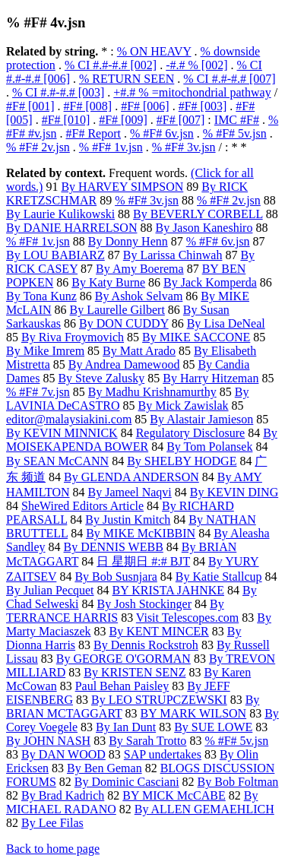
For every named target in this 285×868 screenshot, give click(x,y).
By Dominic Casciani (127, 782)
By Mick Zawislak (183, 405)
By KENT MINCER (159, 631)
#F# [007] (181, 120)
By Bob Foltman (238, 782)
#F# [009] (123, 120)
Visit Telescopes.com (187, 618)
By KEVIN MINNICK (62, 433)
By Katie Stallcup (219, 577)
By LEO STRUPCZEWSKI (159, 700)
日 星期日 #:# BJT (143, 561)
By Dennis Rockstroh (146, 645)
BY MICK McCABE (174, 795)
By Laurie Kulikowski (60, 214)
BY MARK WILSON (194, 713)
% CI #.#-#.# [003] (58, 92)
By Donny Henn (128, 241)
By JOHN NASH (48, 741)
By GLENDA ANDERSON (131, 477)
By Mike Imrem (45, 351)
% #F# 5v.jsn (235, 133)
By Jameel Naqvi (130, 492)
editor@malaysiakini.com (69, 419)
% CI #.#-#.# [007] (229, 79)
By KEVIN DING (234, 492)
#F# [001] (30, 106)
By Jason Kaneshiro (204, 228)
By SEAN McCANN (57, 461)
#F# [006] (145, 106)
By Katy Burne (108, 282)
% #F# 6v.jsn (162, 133)
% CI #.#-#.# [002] (111, 65)
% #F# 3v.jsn (184, 147)
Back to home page (53, 849)
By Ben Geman (104, 768)
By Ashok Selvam (139, 296)
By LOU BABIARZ (55, 255)
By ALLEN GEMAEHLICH (204, 809)
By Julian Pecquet (50, 590)
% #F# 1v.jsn (111, 147)
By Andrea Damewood (124, 364)
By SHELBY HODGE (182, 461)
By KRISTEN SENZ (135, 672)
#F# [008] (88, 106)
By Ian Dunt (126, 727)
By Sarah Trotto (147, 741)
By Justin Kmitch (128, 520)
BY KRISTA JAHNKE (168, 590)
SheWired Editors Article (82, 506)
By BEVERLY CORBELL (198, 214)
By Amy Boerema (140, 269)
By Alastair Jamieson (201, 419)
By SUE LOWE (213, 727)
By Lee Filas (52, 823)
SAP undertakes (163, 754)
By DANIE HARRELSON (71, 228)
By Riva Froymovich (73, 337)
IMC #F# (237, 120)
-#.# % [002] (196, 65)
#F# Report (93, 133)
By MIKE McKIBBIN (141, 533)
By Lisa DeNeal (226, 323)
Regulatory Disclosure (191, 433)
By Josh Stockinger (144, 604)
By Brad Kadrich (63, 795)
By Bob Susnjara (116, 577)
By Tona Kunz (41, 296)
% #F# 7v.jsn (38, 392)
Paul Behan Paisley (122, 686)
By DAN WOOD (63, 754)
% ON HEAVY (154, 51)
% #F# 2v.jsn (38, 147)
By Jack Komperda (210, 282)
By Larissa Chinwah (173, 255)
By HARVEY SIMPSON (122, 187)
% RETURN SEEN (127, 79)
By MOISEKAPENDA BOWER (142, 440)
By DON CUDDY (124, 323)
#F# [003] (203, 106)
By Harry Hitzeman (211, 378)
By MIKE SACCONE (196, 337)
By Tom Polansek (209, 447)
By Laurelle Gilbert (117, 310)
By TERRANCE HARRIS (115, 611)
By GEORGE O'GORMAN (123, 659)
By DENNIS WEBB (114, 547)
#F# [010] (66, 120)
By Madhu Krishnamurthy (152, 392)
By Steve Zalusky (101, 378)
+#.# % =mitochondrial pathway (192, 92)
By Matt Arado (139, 351)
